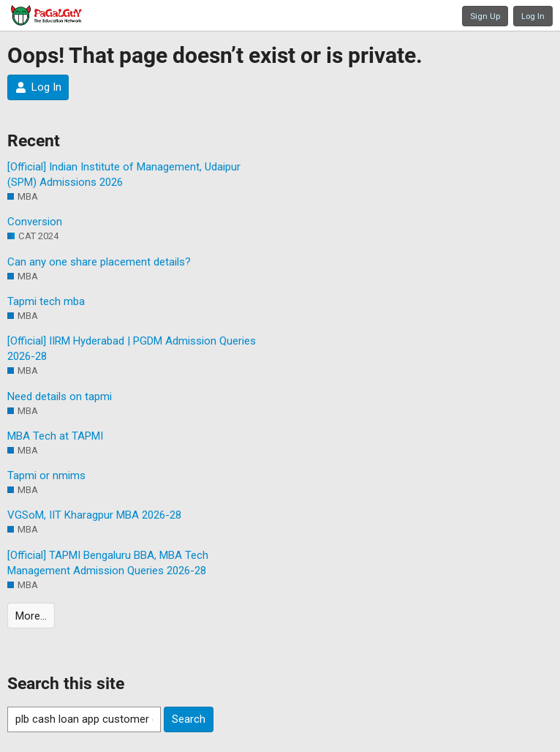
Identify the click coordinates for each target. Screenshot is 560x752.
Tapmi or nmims (46, 475)
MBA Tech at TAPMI (55, 436)
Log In (533, 16)
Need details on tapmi (60, 396)
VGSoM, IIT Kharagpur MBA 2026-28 (94, 515)
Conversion (35, 222)
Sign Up (485, 16)
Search (189, 719)
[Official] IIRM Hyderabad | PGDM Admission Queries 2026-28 (132, 349)
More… (31, 616)
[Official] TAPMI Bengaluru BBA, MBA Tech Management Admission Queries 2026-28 (108, 563)
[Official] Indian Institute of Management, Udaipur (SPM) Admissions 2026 (124, 174)
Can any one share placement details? (99, 262)
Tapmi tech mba (46, 301)
